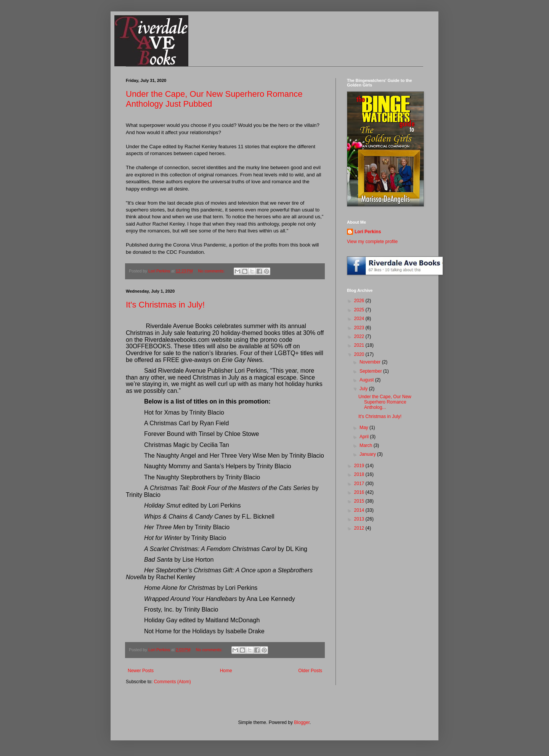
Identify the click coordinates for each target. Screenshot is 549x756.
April (365, 437)
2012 (360, 528)
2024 (360, 319)
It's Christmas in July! (165, 305)
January (368, 454)
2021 (360, 345)
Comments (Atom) (172, 682)
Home (226, 671)
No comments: (212, 271)
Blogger (302, 722)
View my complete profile (372, 242)
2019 (360, 466)
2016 (360, 492)
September (371, 371)
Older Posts (310, 671)
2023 (360, 328)
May (364, 428)
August (367, 380)
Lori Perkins (368, 232)
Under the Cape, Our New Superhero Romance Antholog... (385, 402)
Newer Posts (141, 671)
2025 (360, 310)
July (364, 389)
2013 (360, 519)
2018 (360, 474)
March (367, 445)
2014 (360, 510)
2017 (360, 484)
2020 (360, 354)
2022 (360, 336)
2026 (360, 301)
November (371, 362)
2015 (360, 501)
